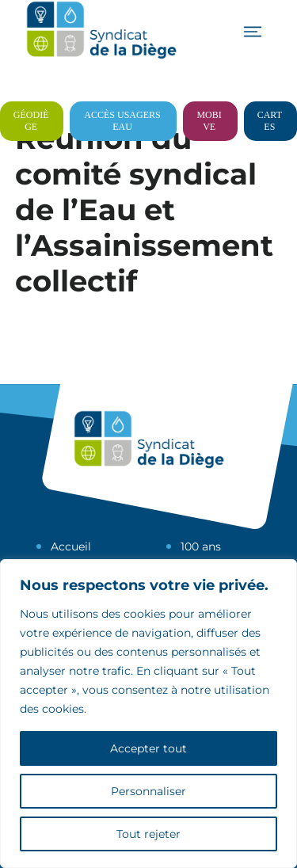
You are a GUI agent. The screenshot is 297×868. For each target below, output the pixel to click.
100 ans (201, 546)
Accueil (71, 546)
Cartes (270, 121)
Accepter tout (148, 748)
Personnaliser (148, 791)
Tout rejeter (148, 834)
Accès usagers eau (122, 121)
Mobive (209, 121)
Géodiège (31, 121)
